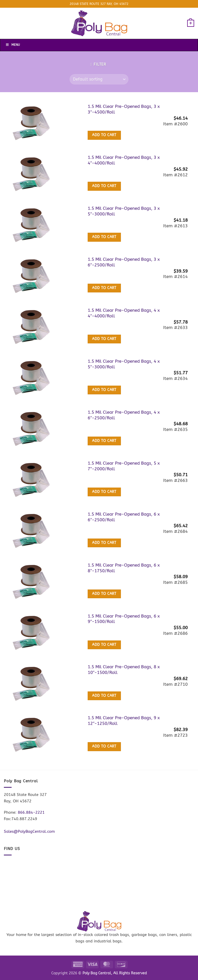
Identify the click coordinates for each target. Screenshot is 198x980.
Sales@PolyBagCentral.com (29, 831)
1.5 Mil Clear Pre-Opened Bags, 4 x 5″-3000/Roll (124, 364)
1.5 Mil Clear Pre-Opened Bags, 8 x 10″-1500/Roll (124, 670)
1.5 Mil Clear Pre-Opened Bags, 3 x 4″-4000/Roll (124, 160)
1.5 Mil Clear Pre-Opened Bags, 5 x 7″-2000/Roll (124, 466)
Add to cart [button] (104, 135)
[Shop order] (99, 79)
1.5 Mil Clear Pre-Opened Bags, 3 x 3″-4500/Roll (124, 109)
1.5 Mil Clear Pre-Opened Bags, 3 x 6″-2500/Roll (124, 262)
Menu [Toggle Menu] (13, 45)
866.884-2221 (31, 812)
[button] (191, 23)
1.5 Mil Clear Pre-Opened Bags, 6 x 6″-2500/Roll (124, 517)
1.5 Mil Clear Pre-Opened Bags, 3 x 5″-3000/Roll (124, 211)
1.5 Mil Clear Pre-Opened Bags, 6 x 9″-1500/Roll (124, 619)
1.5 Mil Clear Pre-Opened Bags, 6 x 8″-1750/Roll (124, 568)
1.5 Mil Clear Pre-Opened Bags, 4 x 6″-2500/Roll (124, 415)
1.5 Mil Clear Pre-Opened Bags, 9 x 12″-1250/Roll (124, 721)
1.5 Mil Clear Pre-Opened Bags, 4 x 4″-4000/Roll (124, 313)
